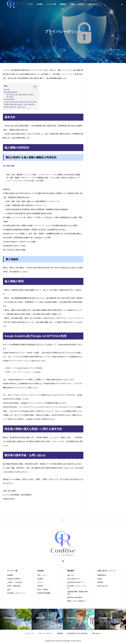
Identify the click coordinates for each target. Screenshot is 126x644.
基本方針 (7, 90)
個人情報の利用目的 (11, 92)
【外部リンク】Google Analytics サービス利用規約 (24, 368)
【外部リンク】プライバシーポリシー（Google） (23, 372)
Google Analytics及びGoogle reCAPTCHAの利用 (20, 102)
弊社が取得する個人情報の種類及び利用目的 (20, 95)
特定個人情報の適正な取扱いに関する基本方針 (19, 104)
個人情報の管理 (9, 99)
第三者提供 (10, 97)
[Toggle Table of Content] (34, 87)
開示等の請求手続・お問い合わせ (15, 107)
